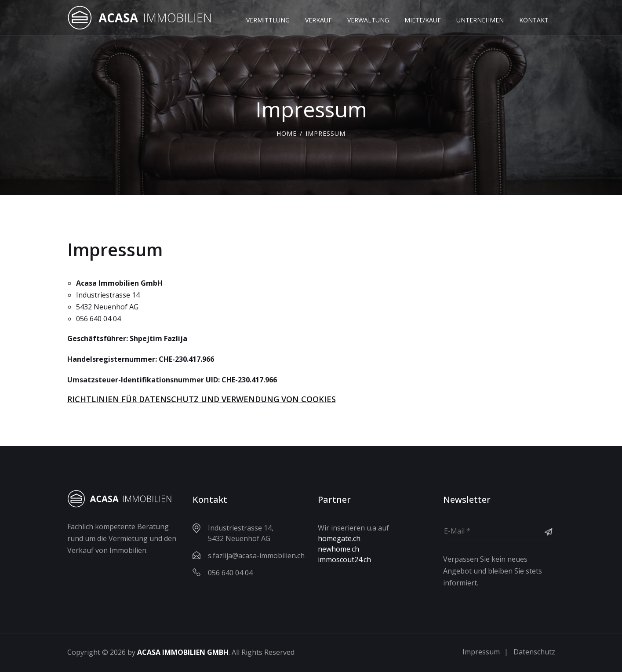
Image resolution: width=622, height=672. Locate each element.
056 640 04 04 (98, 319)
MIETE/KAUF (423, 20)
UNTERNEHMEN (480, 20)
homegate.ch (339, 538)
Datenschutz (534, 652)
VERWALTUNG (368, 20)
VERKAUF (318, 20)
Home (287, 133)
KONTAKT (534, 20)
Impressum (481, 652)
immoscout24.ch (344, 559)
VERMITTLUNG (268, 20)
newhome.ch (338, 549)
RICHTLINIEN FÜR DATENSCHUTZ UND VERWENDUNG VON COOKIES (202, 399)
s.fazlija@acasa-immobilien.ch (256, 556)
